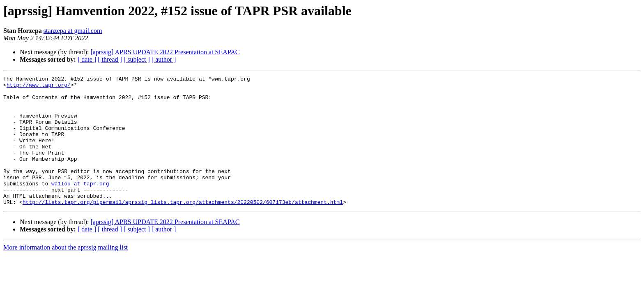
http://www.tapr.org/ (39, 87)
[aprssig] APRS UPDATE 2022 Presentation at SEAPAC (165, 52)
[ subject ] (137, 59)
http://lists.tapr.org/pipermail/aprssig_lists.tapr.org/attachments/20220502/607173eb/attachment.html (183, 228)
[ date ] (87, 59)
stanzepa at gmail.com (73, 31)
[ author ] (164, 59)
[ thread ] (110, 59)
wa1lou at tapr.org (80, 206)
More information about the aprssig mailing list (66, 273)
